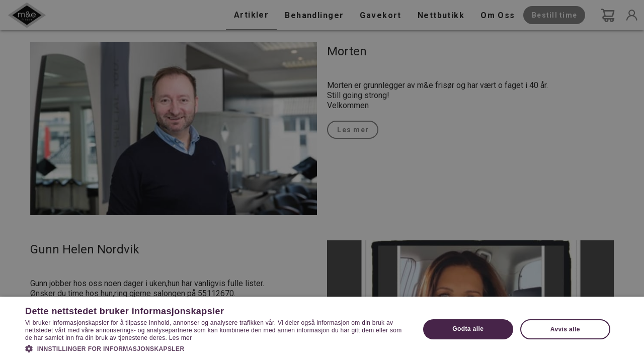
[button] (217, 348)
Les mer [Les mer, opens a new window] (180, 338)
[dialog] (322, 181)
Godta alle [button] (468, 329)
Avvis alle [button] (565, 329)
